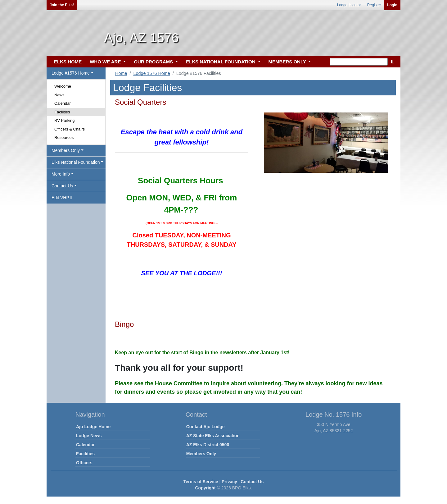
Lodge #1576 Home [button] (71, 73)
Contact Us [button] (62, 186)
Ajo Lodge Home (93, 427)
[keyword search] (359, 62)
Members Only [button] (66, 150)
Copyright (205, 488)
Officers (84, 463)
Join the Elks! (62, 5)
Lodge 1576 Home (151, 73)
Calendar (63, 103)
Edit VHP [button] (62, 198)
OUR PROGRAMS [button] (154, 62)
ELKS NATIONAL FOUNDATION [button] (221, 62)
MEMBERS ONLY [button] (288, 62)
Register (374, 5)
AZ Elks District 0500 (208, 445)
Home (121, 73)
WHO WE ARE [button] (106, 62)
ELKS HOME (68, 62)
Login (392, 5)
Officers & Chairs (70, 129)
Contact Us (252, 482)
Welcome (63, 86)
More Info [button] (61, 174)
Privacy (229, 482)
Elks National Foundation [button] (76, 162)
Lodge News (89, 436)
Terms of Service (201, 482)
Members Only (201, 454)
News (59, 95)
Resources (64, 137)
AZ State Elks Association (213, 436)
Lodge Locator (349, 5)
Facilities (62, 112)
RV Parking (65, 120)
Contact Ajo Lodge (205, 427)
